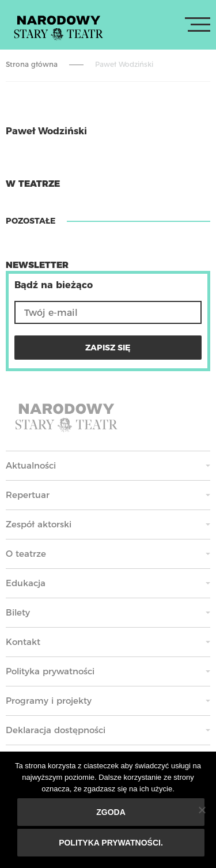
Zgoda (111, 812)
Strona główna (32, 64)
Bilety (18, 612)
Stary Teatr (58, 27)
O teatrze (26, 554)
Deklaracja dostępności (56, 730)
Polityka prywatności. (111, 843)
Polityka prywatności (50, 671)
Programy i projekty (49, 701)
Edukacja (26, 583)
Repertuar (28, 495)
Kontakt (23, 642)
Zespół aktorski (39, 524)
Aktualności (31, 465)
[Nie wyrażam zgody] (202, 810)
